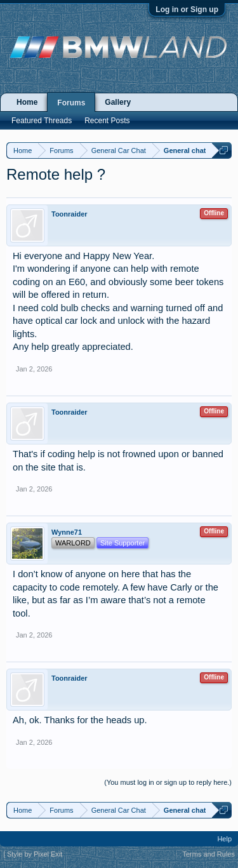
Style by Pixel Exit (35, 854)
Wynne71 (67, 532)
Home (27, 102)
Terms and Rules (208, 854)
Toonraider (69, 214)
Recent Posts (107, 121)
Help (224, 839)
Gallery (118, 102)
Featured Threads (42, 121)
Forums (71, 103)
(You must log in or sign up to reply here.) (168, 782)
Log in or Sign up (187, 10)
